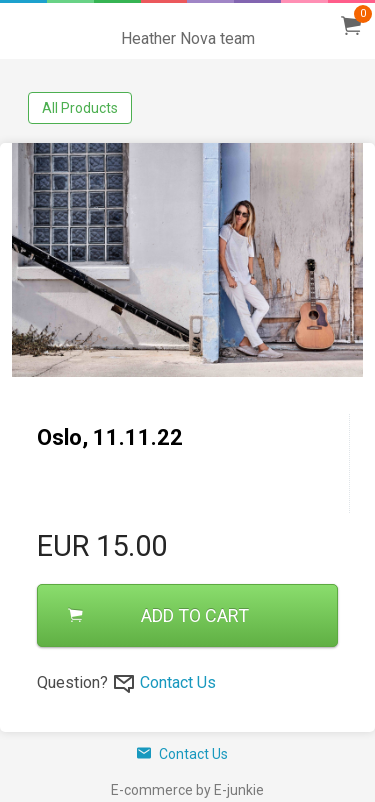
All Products (80, 108)
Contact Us (178, 682)
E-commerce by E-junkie (187, 790)
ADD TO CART (158, 615)
